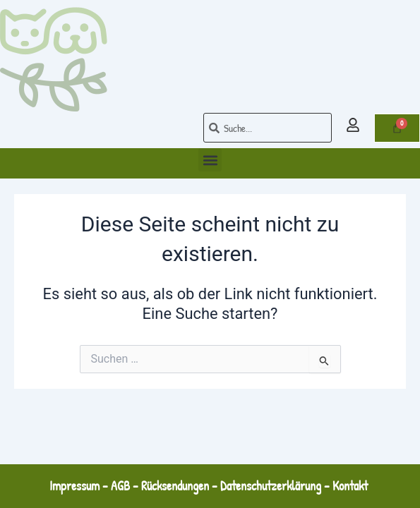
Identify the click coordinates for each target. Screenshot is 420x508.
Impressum (74, 486)
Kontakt (352, 486)
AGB (120, 486)
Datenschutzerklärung (271, 486)
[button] (210, 160)
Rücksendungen (175, 486)
